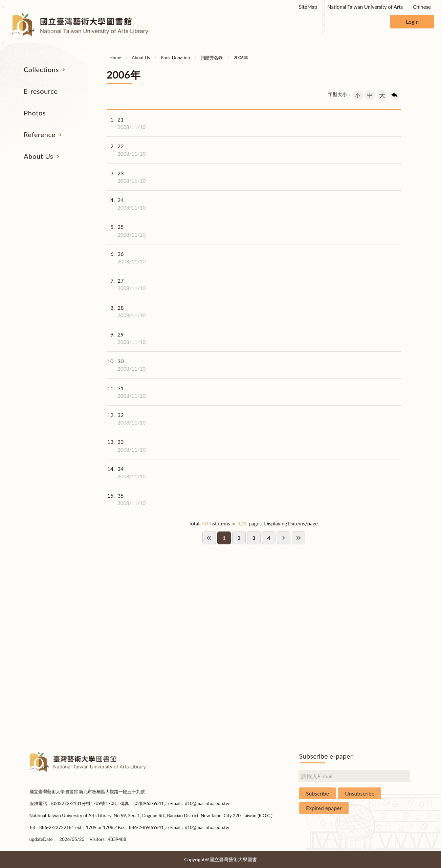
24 (126, 204)
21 (126, 123)
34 (126, 473)
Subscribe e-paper (326, 756)
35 (126, 499)
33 (126, 446)
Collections (41, 69)
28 (126, 311)
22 (126, 150)
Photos (35, 113)
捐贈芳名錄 (212, 58)
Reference (40, 134)
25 (126, 231)
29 (126, 338)
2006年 (241, 58)
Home (115, 58)
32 (126, 419)
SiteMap (308, 7)
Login (412, 21)
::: (4, 6)
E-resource (41, 91)
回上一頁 (395, 95)
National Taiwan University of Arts (365, 7)
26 (126, 258)
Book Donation (175, 58)
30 (126, 365)
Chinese (422, 7)
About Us (38, 156)
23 (126, 177)
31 (126, 392)
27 (126, 284)
